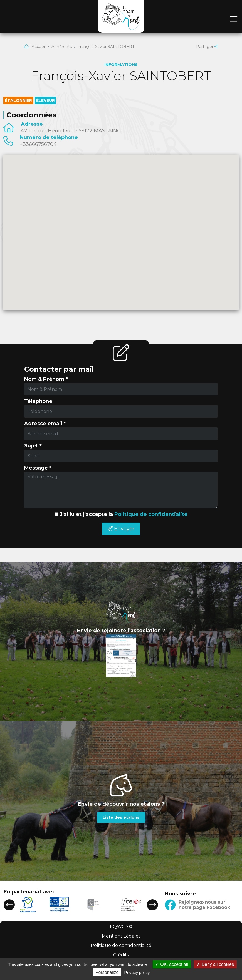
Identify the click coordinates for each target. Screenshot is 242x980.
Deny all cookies (215, 964)
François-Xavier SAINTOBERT (106, 47)
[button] (9, 905)
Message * (38, 468)
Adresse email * (45, 424)
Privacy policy (137, 972)
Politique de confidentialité (151, 514)
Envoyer (121, 529)
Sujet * (33, 446)
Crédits (121, 955)
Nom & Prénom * (46, 379)
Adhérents (62, 47)
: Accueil (35, 47)
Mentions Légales (121, 936)
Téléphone (38, 401)
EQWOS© (121, 927)
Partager (207, 47)
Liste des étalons (121, 817)
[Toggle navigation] (234, 20)
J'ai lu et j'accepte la (124, 514)
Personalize (107, 972)
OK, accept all (172, 964)
